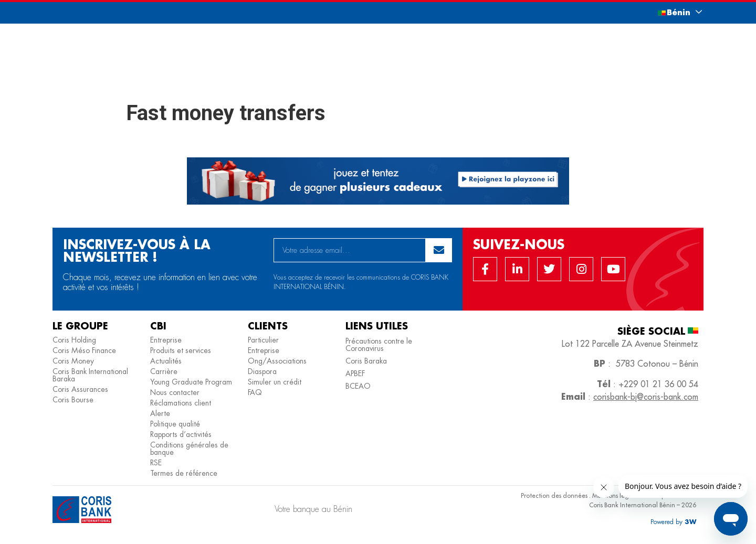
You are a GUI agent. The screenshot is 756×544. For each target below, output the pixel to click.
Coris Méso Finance (84, 350)
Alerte (160, 413)
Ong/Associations (277, 361)
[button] (669, 12)
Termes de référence (184, 473)
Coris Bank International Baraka (90, 375)
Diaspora (262, 371)
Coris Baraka (366, 361)
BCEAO (358, 386)
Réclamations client (181, 403)
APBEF (355, 374)
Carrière (164, 371)
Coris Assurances (80, 389)
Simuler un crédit (275, 382)
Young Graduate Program (191, 382)
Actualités (166, 361)
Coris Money (73, 361)
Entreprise (166, 340)
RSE (156, 463)
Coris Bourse (73, 400)
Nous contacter (175, 392)
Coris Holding (74, 340)
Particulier (263, 340)
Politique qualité (175, 424)
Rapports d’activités (181, 434)
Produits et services (181, 350)
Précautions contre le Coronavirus (379, 345)
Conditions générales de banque (189, 449)
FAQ (255, 392)
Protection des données (554, 495)
